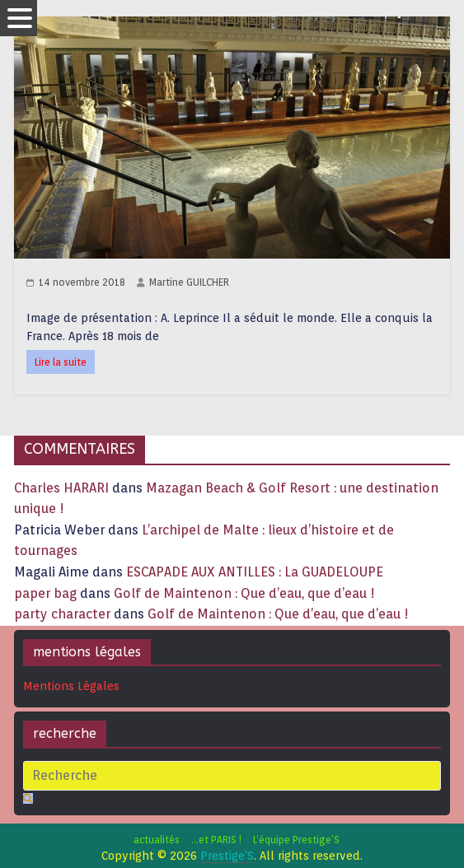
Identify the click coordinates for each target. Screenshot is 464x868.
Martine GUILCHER (189, 282)
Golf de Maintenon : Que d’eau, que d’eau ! (244, 593)
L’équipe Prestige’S (296, 840)
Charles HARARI (61, 488)
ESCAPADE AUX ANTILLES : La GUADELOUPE (255, 572)
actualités (157, 840)
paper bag (45, 593)
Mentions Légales (71, 686)
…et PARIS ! (216, 840)
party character (62, 614)
